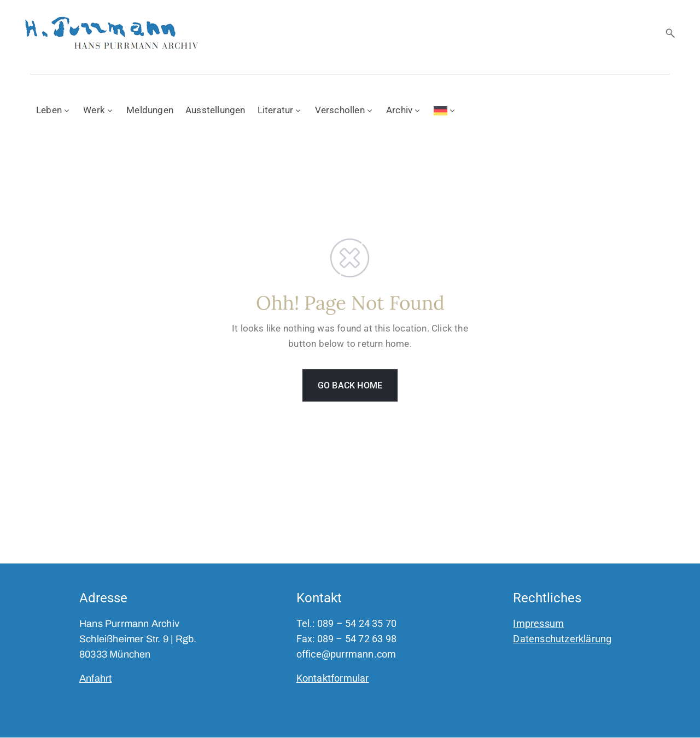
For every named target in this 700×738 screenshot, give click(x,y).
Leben (54, 110)
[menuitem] (445, 109)
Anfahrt (95, 678)
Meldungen (150, 110)
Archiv (404, 110)
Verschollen (345, 110)
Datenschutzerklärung (562, 639)
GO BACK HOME (350, 385)
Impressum (538, 623)
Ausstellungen (215, 110)
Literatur (280, 110)
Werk (99, 110)
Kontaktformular (333, 678)
